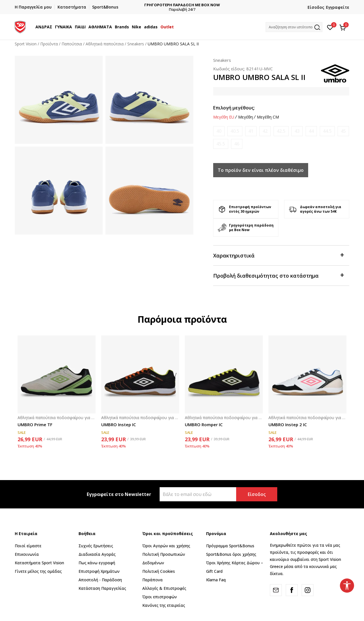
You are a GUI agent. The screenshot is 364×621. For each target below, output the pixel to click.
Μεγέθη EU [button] (224, 117)
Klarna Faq (216, 580)
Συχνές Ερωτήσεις (96, 546)
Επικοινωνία (27, 554)
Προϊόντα (49, 44)
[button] (294, 27)
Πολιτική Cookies (159, 571)
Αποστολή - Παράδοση (100, 580)
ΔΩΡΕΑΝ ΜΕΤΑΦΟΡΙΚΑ (182, 5)
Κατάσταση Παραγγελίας (102, 588)
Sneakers (136, 44)
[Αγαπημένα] (330, 27)
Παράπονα (153, 580)
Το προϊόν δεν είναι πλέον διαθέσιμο (261, 170)
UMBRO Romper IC (204, 424)
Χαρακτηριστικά (278, 255)
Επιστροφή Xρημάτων (99, 571)
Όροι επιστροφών (160, 597)
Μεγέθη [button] (246, 117)
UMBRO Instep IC (118, 424)
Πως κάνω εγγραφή (97, 563)
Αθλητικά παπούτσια (105, 44)
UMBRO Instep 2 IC (288, 424)
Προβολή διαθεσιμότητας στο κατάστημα (278, 275)
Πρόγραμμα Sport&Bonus (230, 546)
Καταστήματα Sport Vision (39, 563)
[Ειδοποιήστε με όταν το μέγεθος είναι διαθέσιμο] (219, 131)
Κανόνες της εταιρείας (164, 605)
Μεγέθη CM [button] (268, 117)
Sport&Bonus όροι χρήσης (231, 554)
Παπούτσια (72, 44)
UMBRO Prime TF (35, 424)
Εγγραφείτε (338, 7)
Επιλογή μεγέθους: (234, 108)
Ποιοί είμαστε (28, 546)
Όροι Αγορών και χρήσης (166, 546)
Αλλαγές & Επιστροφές (164, 588)
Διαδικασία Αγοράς (97, 554)
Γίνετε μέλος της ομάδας (38, 571)
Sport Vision (26, 44)
